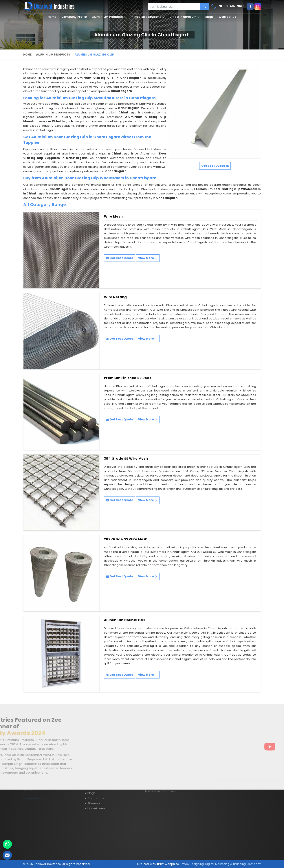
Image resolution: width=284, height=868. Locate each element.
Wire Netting (115, 297)
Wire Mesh (113, 216)
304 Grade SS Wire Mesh (126, 459)
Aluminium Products (109, 17)
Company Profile (74, 17)
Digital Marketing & (219, 864)
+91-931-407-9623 (228, 6)
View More (148, 258)
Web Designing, (193, 864)
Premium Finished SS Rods (128, 378)
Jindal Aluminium (185, 17)
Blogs (210, 17)
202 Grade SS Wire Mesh (126, 539)
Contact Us (228, 17)
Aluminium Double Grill (125, 620)
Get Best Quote (120, 258)
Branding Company (247, 864)
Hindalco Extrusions (148, 17)
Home (52, 17)
